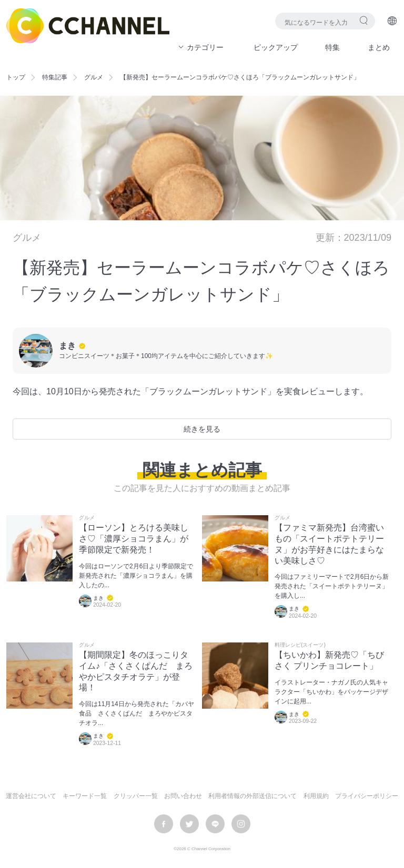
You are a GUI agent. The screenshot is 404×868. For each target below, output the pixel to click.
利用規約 (316, 796)
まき (67, 346)
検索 (364, 20)
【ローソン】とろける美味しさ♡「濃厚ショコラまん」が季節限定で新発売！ (134, 539)
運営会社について (31, 796)
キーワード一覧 (85, 796)
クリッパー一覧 (136, 796)
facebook (164, 824)
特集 (332, 47)
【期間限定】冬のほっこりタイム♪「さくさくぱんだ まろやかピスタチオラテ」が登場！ (136, 671)
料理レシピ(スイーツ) (300, 645)
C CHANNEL (88, 26)
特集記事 (55, 77)
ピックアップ (276, 47)
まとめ (379, 47)
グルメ (94, 77)
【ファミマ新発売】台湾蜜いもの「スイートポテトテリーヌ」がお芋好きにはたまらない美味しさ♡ (329, 544)
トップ (16, 77)
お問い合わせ (183, 796)
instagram (241, 824)
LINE (215, 824)
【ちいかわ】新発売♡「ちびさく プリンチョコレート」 (329, 660)
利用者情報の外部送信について (252, 796)
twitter (189, 824)
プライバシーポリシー (367, 796)
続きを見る (202, 429)
